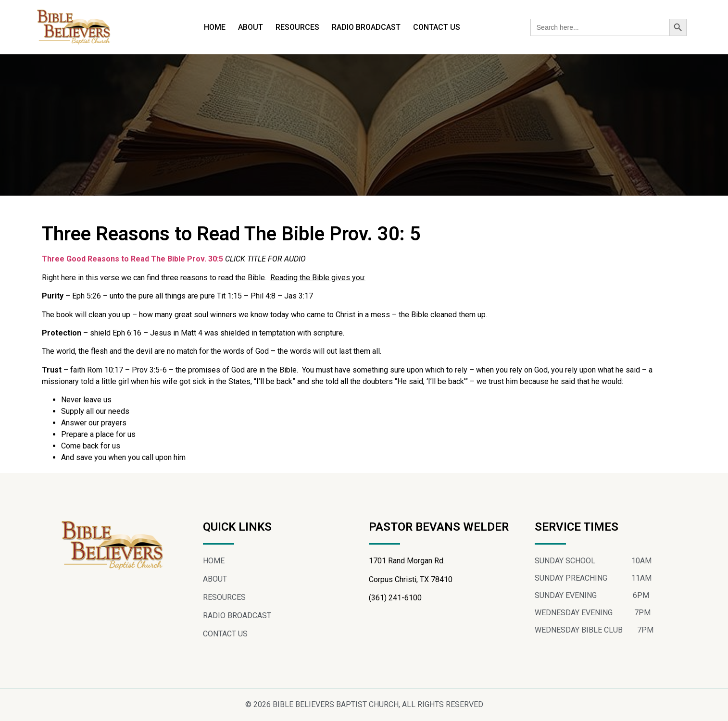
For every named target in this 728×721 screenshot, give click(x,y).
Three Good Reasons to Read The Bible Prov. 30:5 (133, 259)
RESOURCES (297, 27)
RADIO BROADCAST (366, 27)
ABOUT (251, 27)
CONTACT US (437, 27)
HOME (215, 27)
